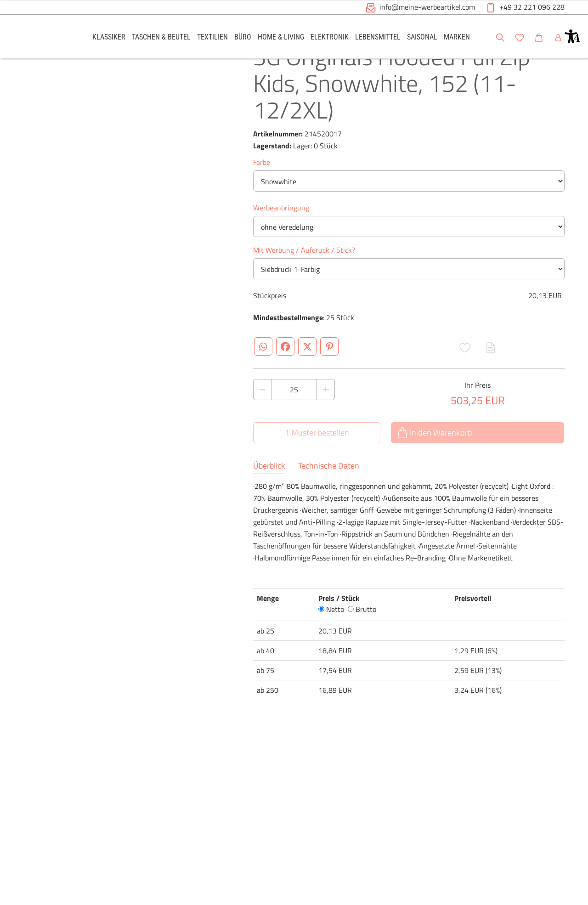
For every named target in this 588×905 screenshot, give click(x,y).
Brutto (362, 639)
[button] (572, 36)
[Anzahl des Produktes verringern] (262, 420)
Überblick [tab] (269, 496)
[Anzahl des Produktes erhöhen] (326, 420)
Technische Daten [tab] (329, 496)
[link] (109, 37)
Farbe (262, 192)
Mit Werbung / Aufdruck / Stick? (304, 280)
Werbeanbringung (281, 238)
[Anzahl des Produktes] (294, 420)
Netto (331, 639)
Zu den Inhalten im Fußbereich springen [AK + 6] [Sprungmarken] (0, 0)
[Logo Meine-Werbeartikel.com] (46, 38)
